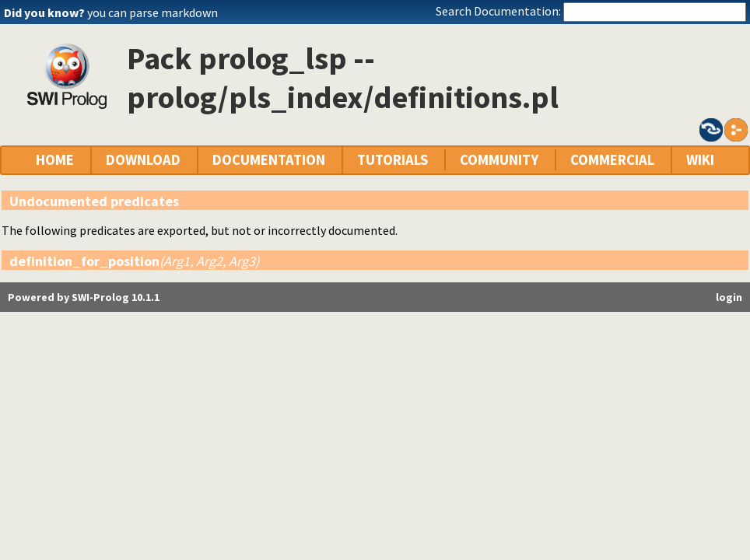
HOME (55, 160)
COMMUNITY (499, 160)
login (729, 297)
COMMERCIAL (612, 160)
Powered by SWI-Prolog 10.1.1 (84, 297)
